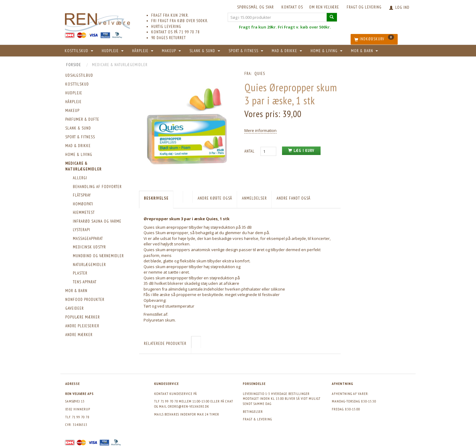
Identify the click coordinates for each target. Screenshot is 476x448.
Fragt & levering (257, 419)
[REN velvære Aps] (97, 21)
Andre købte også (215, 198)
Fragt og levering (364, 7)
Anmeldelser (254, 198)
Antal (250, 151)
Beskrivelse (156, 198)
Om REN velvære (324, 7)
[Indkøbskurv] (374, 39)
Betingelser (253, 411)
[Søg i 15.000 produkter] (332, 17)
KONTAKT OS (292, 7)
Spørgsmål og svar (255, 7)
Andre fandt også (294, 198)
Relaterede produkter (165, 344)
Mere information (260, 130)
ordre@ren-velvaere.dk (189, 406)
